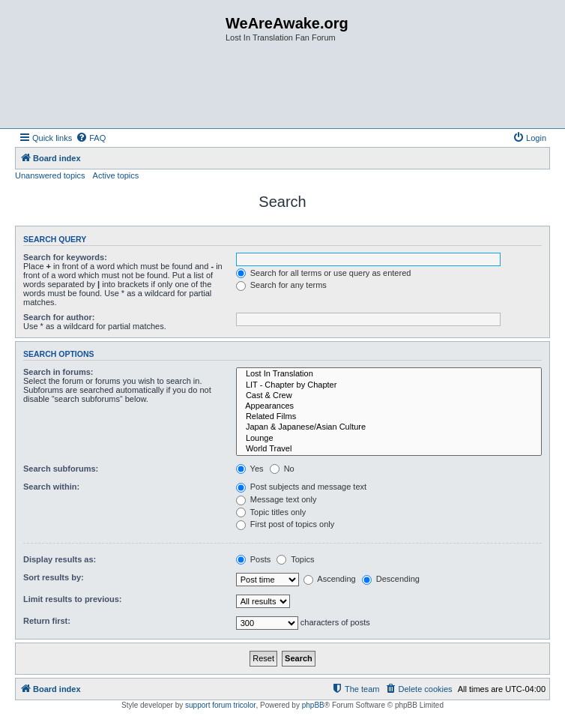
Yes (250, 469)
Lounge (389, 439)
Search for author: (59, 317)
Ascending (330, 579)
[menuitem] (91, 138)
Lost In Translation (389, 374)
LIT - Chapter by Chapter (389, 385)
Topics (295, 559)
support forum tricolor (220, 705)
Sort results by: (54, 577)
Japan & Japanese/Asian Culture (389, 427)
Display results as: (60, 559)
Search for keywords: (65, 257)
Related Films (389, 417)
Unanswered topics (50, 175)
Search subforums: (61, 469)
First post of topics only (285, 524)
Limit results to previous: (72, 599)
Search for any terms (281, 285)
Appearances (389, 406)
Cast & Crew (389, 396)
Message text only (277, 499)
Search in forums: (58, 372)
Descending (391, 579)
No (282, 469)
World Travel (389, 449)
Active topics (116, 175)
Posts (254, 559)
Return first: (47, 621)
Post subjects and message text (301, 487)
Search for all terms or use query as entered (324, 273)
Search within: (51, 487)
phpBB (313, 705)
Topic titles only (271, 512)
